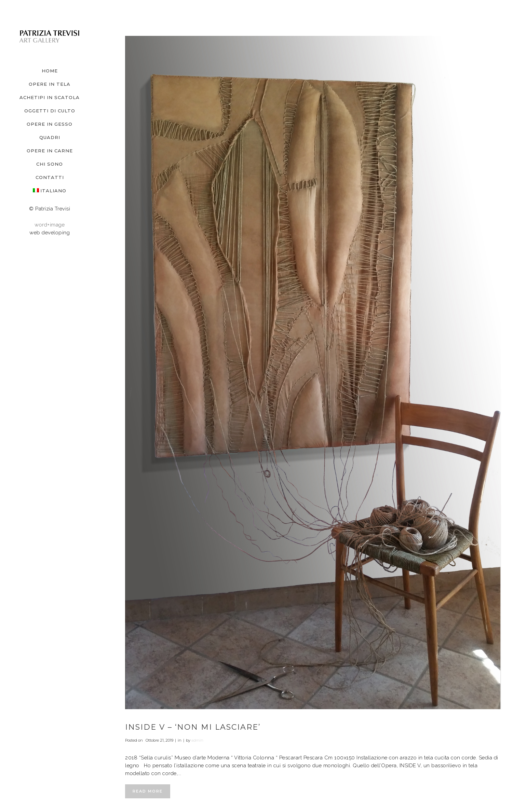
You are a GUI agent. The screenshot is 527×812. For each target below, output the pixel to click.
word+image (50, 225)
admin (197, 740)
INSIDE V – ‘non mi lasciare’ (193, 727)
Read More (148, 791)
